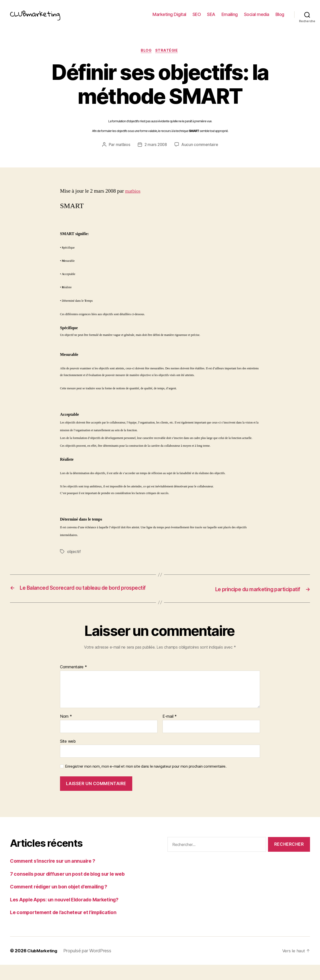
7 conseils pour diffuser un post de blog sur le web (73, 889)
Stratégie (168, 59)
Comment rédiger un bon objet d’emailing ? (64, 902)
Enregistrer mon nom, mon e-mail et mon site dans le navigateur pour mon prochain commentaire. (146, 782)
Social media (257, 18)
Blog (280, 18)
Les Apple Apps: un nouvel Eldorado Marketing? (70, 915)
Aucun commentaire (200, 153)
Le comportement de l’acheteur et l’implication (68, 927)
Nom (66, 732)
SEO (197, 18)
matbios (122, 153)
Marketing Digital (169, 18)
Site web (68, 756)
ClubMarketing (43, 966)
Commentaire (73, 682)
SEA (211, 18)
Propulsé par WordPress (89, 966)
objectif (74, 560)
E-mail (170, 732)
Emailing (230, 18)
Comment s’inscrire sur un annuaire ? (56, 876)
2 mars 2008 (155, 153)
